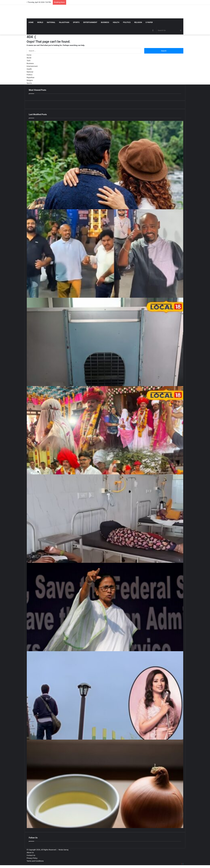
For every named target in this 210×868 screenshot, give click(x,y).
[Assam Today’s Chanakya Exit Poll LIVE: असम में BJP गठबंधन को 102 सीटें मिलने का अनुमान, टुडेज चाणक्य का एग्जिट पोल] (105, 607)
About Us (30, 853)
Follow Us (33, 838)
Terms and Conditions (35, 861)
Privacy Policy (32, 858)
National (51, 22)
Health (116, 22)
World (40, 22)
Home (31, 22)
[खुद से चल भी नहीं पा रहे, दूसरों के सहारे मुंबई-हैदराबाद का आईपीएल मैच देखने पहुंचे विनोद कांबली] (105, 253)
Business (105, 22)
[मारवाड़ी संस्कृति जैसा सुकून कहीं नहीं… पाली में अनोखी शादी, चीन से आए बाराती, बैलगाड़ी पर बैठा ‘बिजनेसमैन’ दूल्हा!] (105, 430)
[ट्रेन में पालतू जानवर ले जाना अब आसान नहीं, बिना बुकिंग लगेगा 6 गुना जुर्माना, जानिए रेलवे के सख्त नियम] (105, 342)
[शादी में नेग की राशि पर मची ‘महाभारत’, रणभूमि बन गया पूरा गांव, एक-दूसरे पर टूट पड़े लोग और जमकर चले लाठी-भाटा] (105, 519)
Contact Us (31, 855)
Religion (138, 22)
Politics (127, 22)
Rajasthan (64, 22)
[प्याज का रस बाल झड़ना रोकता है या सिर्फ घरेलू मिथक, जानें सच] (105, 784)
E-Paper (149, 22)
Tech (29, 61)
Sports (76, 22)
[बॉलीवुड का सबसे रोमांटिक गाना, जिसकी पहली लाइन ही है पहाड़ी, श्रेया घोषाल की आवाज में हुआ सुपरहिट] (105, 695)
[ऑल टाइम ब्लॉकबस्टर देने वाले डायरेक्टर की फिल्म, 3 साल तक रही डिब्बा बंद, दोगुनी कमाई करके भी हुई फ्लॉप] (105, 165)
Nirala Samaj (63, 850)
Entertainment (90, 22)
